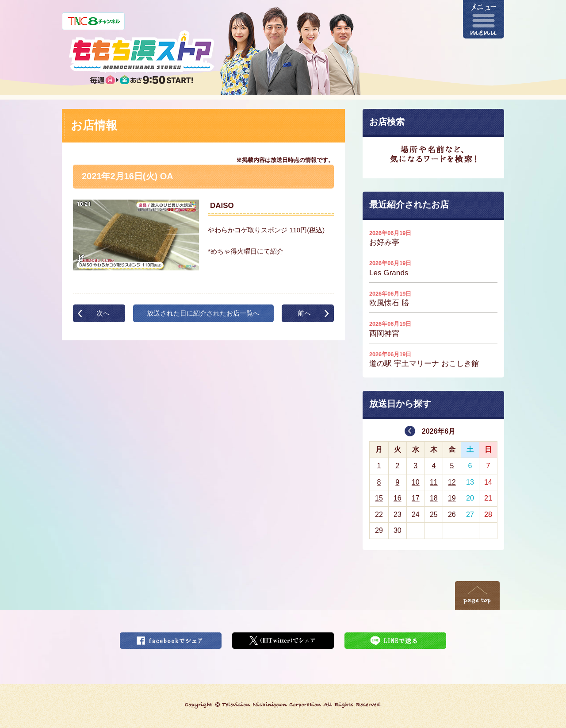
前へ (304, 313)
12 (452, 482)
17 (416, 498)
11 (434, 482)
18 (434, 498)
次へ (103, 313)
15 (379, 498)
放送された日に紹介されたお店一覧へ (203, 313)
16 (398, 498)
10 (416, 482)
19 (452, 498)
